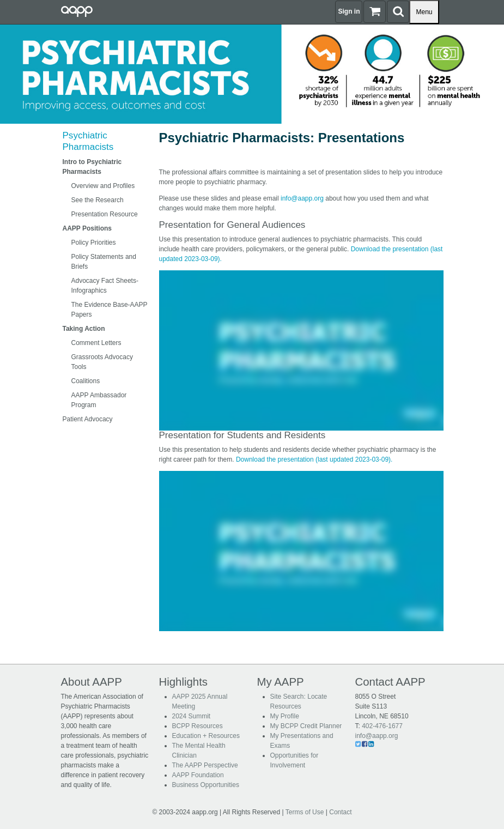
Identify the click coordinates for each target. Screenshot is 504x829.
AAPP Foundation (198, 775)
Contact (340, 812)
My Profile (285, 716)
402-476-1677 (382, 726)
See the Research (98, 200)
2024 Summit (192, 716)
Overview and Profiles (103, 186)
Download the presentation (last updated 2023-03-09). (314, 459)
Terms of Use (305, 812)
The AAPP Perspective (205, 765)
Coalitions (86, 381)
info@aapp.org (302, 198)
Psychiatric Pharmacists (88, 141)
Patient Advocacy (88, 419)
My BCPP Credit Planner (306, 726)
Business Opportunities (206, 785)
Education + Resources (206, 736)
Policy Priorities (94, 243)
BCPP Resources (198, 726)
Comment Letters (96, 343)
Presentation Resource (105, 214)
